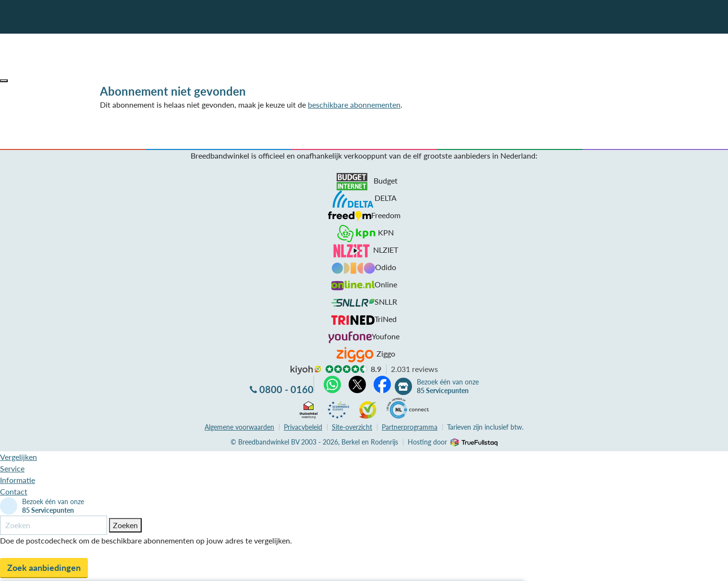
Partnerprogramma (410, 427)
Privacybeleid (303, 427)
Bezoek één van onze (448, 386)
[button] (4, 81)
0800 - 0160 (286, 389)
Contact (14, 491)
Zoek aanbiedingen (44, 568)
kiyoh (306, 370)
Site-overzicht (352, 427)
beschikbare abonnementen (354, 105)
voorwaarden (239, 427)
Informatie (18, 480)
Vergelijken (18, 457)
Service (12, 468)
